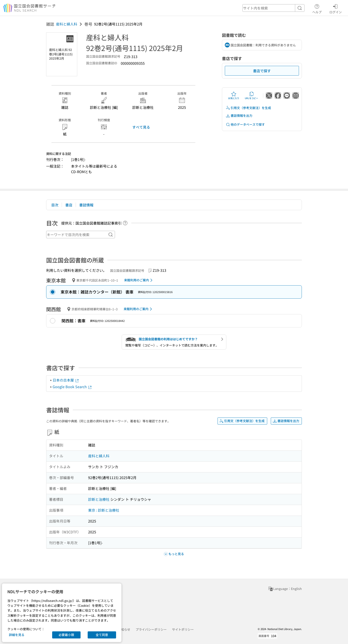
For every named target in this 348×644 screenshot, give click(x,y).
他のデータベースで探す (245, 124)
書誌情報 (86, 205)
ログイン (336, 8)
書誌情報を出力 (239, 116)
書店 (69, 205)
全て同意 (102, 635)
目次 (55, 205)
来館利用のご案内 (139, 280)
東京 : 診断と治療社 (104, 510)
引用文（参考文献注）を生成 (248, 108)
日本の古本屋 (66, 380)
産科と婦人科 (67, 24)
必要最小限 (66, 635)
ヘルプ (317, 8)
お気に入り (234, 96)
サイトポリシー (183, 629)
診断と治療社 (99, 499)
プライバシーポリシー (151, 629)
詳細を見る (17, 635)
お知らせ (124, 629)
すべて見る (141, 127)
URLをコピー (251, 96)
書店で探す (262, 71)
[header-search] (273, 8)
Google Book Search (72, 387)
